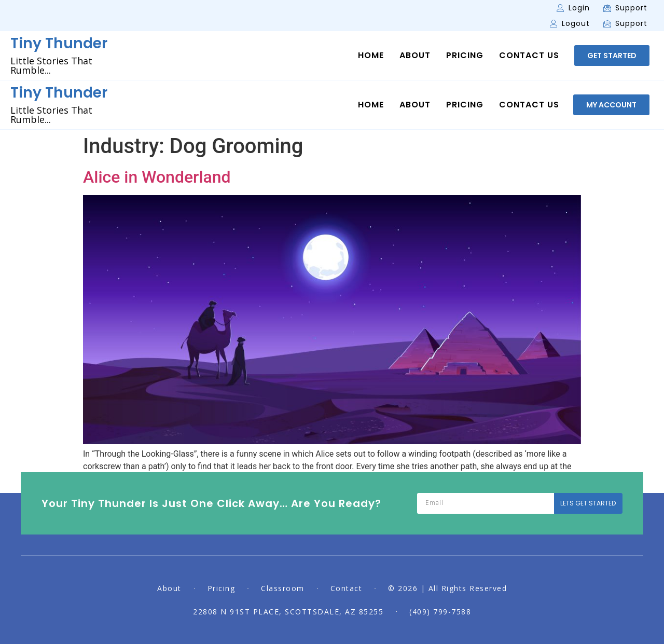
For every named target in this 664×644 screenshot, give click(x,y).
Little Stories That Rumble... (51, 65)
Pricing (465, 56)
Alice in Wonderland (157, 177)
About (415, 56)
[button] (612, 56)
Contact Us (529, 56)
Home (371, 56)
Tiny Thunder (59, 43)
